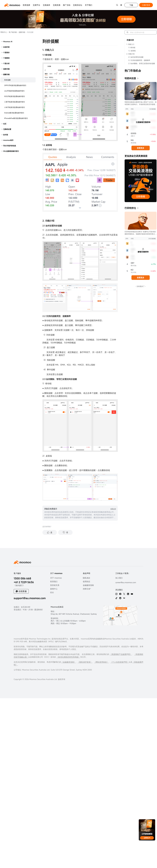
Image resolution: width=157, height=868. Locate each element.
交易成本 (47, 5)
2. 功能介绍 (130, 54)
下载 (131, 5)
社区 (5, 124)
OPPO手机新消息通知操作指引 (15, 85)
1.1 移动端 (132, 47)
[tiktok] (116, 598)
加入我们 (119, 578)
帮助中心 (4, 32)
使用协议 (86, 582)
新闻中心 (54, 589)
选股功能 (6, 69)
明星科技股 (130, 78)
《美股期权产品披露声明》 (121, 654)
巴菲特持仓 (130, 208)
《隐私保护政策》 (85, 662)
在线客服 (23, 591)
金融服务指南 (88, 585)
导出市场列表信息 (10, 146)
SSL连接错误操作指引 (11, 151)
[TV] (124, 598)
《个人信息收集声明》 (120, 662)
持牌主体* (87, 589)
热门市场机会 (133, 71)
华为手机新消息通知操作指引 (15, 96)
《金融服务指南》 (68, 662)
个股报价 (6, 52)
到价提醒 (7, 80)
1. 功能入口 (130, 44)
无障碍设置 (7, 129)
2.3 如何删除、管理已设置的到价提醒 (142, 63)
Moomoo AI (8, 42)
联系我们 (54, 582)
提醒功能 (21, 32)
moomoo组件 (8, 140)
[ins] (116, 594)
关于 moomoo (56, 578)
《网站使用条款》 (101, 662)
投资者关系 (55, 585)
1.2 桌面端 (132, 51)
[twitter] (124, 594)
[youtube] (132, 594)
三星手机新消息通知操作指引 (15, 102)
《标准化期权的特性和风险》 (68, 657)
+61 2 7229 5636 (24, 582)
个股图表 (6, 58)
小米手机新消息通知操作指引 (15, 107)
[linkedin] (128, 594)
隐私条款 (86, 578)
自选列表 (6, 47)
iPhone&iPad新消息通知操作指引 (16, 118)
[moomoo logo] (12, 5)
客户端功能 (12, 32)
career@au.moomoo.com (126, 582)
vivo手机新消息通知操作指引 (14, 91)
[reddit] (120, 598)
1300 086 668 (22, 578)
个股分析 (6, 63)
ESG (52, 592)
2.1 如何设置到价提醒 (136, 57)
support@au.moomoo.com (30, 598)
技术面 (6, 135)
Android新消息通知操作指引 (14, 113)
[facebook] (120, 594)
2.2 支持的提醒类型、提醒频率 (139, 60)
